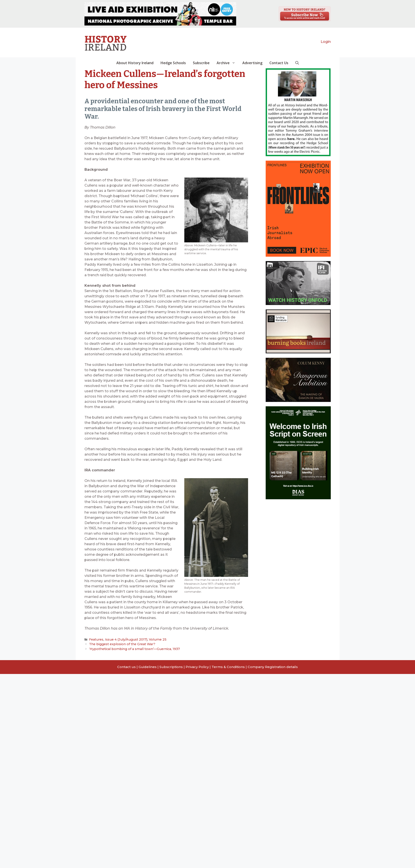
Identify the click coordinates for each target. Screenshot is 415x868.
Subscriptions (171, 666)
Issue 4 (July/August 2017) (124, 639)
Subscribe (201, 63)
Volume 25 (153, 639)
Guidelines (148, 666)
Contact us (126, 666)
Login (326, 42)
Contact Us (279, 63)
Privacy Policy (197, 666)
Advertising (252, 63)
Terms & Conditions (228, 666)
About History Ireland (135, 63)
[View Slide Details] (160, 14)
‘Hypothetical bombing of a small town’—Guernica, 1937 (131, 648)
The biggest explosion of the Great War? (120, 644)
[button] (297, 63)
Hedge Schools (173, 63)
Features (96, 639)
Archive (228, 63)
